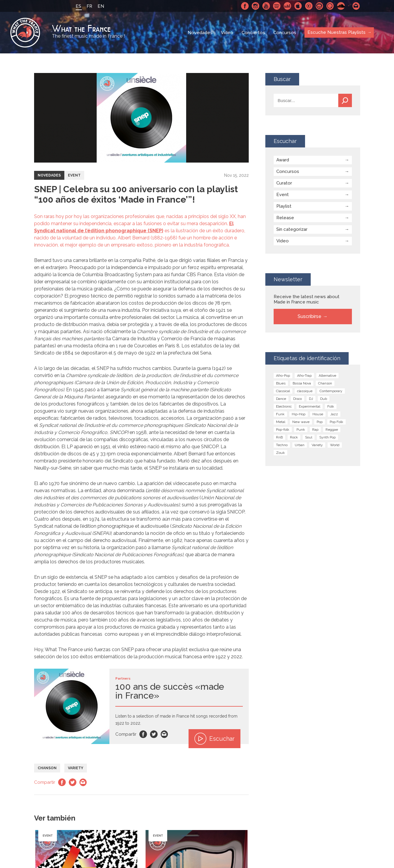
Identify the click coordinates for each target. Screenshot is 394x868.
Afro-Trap (304, 376)
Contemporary (331, 391)
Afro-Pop (283, 376)
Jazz (334, 414)
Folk (331, 406)
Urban (300, 445)
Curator (284, 183)
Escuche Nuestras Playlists (336, 32)
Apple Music (298, 6)
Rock (294, 437)
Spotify (277, 6)
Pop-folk (283, 430)
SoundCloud (341, 6)
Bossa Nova (302, 383)
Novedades (200, 33)
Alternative (327, 376)
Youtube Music (309, 6)
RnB (279, 437)
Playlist (284, 206)
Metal (281, 422)
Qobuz (330, 6)
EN (101, 6)
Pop (320, 422)
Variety (76, 768)
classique (305, 391)
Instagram (256, 6)
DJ (311, 399)
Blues (281, 383)
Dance (281, 399)
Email (165, 734)
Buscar (345, 100)
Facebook (245, 6)
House (318, 414)
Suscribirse (310, 316)
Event (74, 175)
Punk (301, 430)
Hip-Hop (299, 414)
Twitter (154, 734)
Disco (298, 399)
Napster (320, 6)
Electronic (284, 406)
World (335, 445)
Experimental (310, 406)
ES (78, 6)
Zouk (280, 453)
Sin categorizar (292, 229)
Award (283, 160)
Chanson (47, 768)
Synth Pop (327, 437)
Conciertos (253, 33)
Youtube (266, 6)
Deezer (288, 6)
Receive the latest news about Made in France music (307, 299)
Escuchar (214, 739)
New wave (301, 422)
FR (89, 6)
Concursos (285, 33)
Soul (309, 437)
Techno (282, 445)
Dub (324, 399)
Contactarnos (356, 6)
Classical (283, 391)
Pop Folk (336, 422)
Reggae (332, 430)
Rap (315, 430)
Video (227, 33)
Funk (280, 414)
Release (285, 218)
